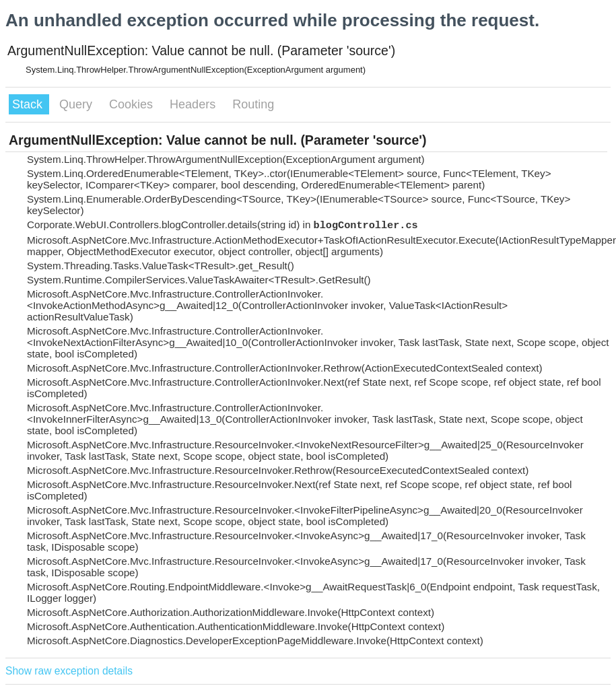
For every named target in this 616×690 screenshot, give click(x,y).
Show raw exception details (69, 671)
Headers (194, 104)
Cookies (133, 104)
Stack (29, 104)
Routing (253, 104)
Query (77, 104)
